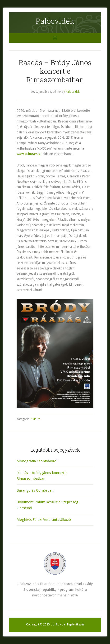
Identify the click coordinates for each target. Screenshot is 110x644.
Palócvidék (55, 21)
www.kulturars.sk (29, 154)
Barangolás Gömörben (35, 490)
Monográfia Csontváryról (37, 461)
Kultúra (36, 419)
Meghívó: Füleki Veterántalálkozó (44, 520)
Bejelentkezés (76, 624)
